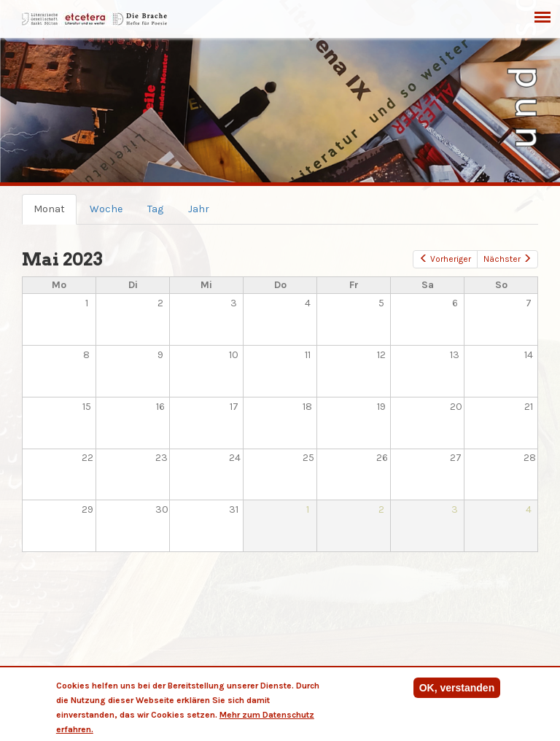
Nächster (507, 259)
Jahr (199, 209)
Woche (106, 209)
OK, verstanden (457, 688)
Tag (155, 209)
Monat (55, 213)
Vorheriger (445, 259)
